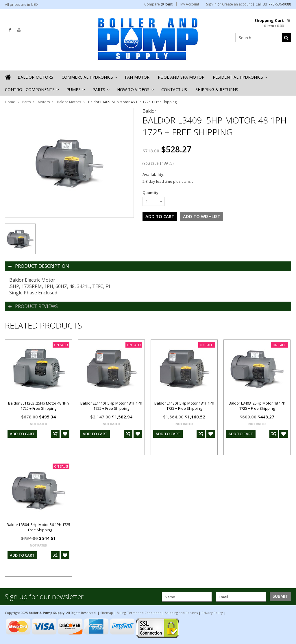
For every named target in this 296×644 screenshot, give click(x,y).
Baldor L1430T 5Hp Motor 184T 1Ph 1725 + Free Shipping (184, 406)
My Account (190, 4)
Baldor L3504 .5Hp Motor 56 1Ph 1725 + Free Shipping (38, 527)
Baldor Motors (35, 77)
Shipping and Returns (181, 613)
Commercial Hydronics (89, 79)
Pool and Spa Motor (181, 77)
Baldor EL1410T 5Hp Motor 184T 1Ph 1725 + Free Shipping (111, 406)
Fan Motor (137, 77)
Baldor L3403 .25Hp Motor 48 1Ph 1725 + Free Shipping (257, 406)
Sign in (211, 4)
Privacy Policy (212, 613)
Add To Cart (22, 434)
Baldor (149, 111)
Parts (101, 91)
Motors (44, 102)
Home (10, 102)
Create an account (237, 4)
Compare (159, 4)
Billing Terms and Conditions (139, 613)
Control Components (32, 91)
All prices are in (21, 4)
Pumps (75, 91)
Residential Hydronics (240, 79)
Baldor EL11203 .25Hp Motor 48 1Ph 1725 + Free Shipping (38, 406)
